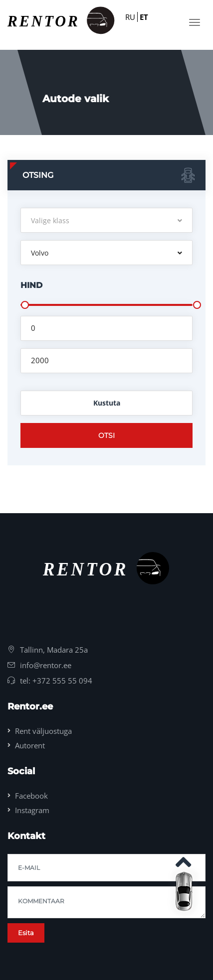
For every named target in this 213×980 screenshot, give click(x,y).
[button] (106, 220)
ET (144, 17)
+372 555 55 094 (62, 681)
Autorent (30, 745)
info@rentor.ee (46, 665)
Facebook (31, 796)
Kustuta (107, 403)
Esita (26, 933)
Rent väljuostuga (43, 731)
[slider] (25, 305)
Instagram (32, 810)
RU (130, 17)
